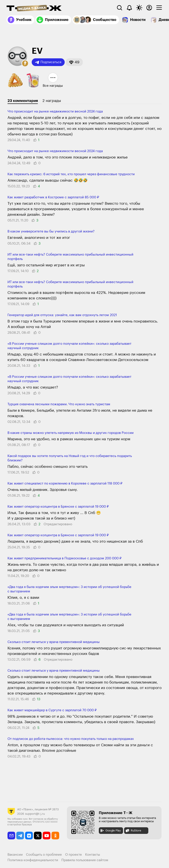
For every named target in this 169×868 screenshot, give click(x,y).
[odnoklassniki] (55, 836)
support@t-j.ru (35, 814)
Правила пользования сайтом (85, 860)
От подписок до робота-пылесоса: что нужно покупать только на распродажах (71, 739)
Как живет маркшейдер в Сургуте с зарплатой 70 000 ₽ (52, 710)
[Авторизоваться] (149, 8)
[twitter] (38, 836)
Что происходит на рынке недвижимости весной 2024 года (55, 111)
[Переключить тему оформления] (139, 8)
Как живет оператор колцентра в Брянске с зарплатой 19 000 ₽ (58, 507)
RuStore (133, 831)
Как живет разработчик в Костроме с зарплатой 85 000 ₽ (53, 197)
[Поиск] (119, 8)
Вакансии (15, 855)
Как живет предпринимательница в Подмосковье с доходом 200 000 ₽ (64, 558)
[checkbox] (159, 8)
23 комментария (23, 101)
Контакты (93, 855)
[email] (11, 836)
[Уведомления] (129, 8)
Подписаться (48, 62)
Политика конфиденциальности (33, 860)
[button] (25, 63)
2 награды (52, 101)
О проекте (73, 855)
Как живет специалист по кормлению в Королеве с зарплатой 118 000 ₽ (65, 484)
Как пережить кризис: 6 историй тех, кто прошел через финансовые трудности (71, 174)
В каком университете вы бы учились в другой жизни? (51, 231)
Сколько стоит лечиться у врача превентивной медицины (54, 642)
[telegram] (20, 836)
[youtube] (47, 836)
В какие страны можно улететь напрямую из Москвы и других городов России (71, 433)
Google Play (110, 831)
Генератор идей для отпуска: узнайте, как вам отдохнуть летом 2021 (62, 315)
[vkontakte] (29, 836)
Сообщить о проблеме (44, 855)
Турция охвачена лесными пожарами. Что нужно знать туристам (59, 404)
